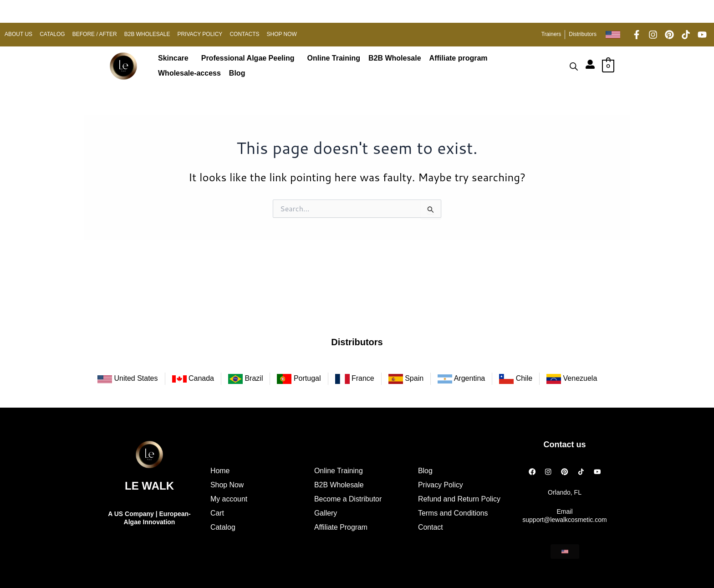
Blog (237, 73)
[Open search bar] (574, 66)
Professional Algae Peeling (248, 58)
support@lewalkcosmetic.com (564, 520)
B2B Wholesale (395, 58)
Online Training (334, 58)
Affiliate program (459, 58)
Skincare (173, 58)
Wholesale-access (189, 73)
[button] (176, 58)
